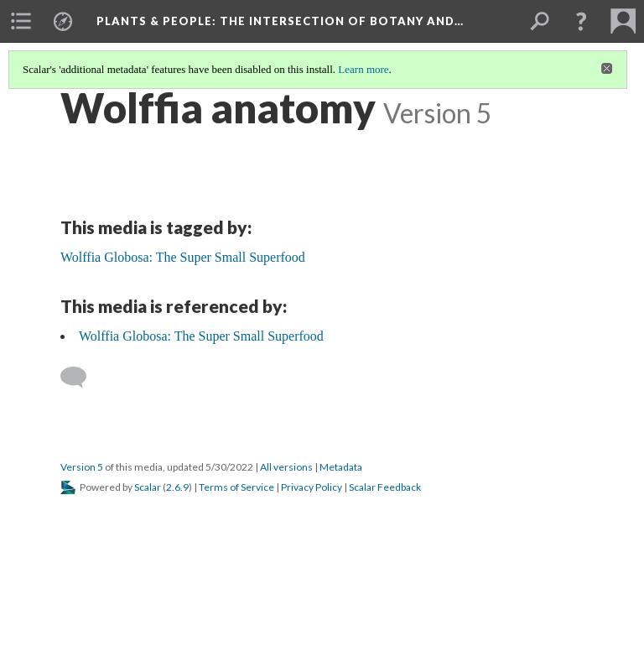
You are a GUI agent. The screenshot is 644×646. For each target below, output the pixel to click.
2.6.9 (177, 487)
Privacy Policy (312, 487)
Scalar (148, 487)
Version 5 (82, 467)
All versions (286, 467)
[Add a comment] (81, 378)
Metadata (341, 467)
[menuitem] (21, 21)
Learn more (363, 69)
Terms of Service (236, 487)
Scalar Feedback (385, 487)
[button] (581, 21)
